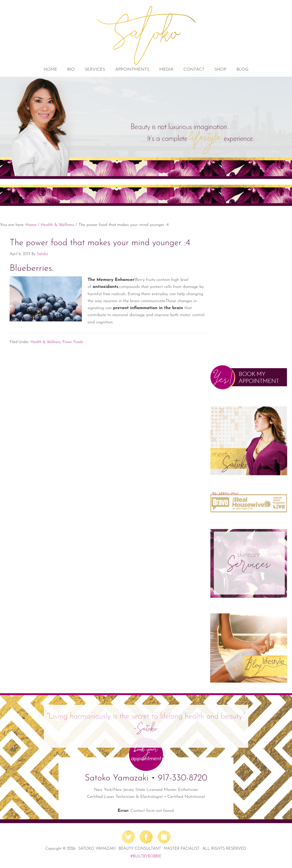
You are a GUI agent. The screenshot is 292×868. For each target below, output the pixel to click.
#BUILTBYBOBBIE (146, 856)
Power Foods (73, 342)
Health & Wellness (45, 342)
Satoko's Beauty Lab (146, 35)
